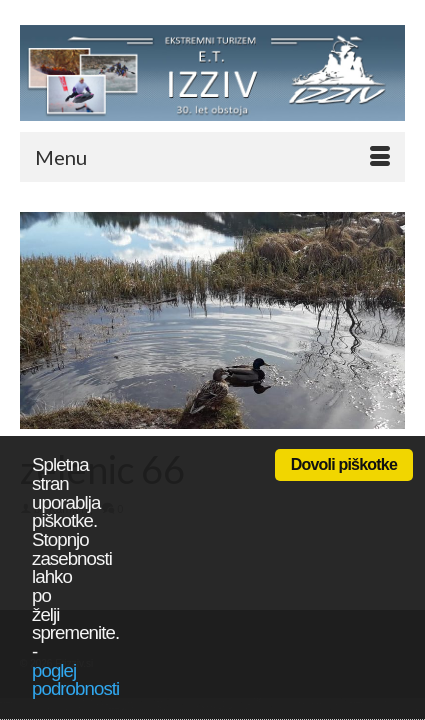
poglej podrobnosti (75, 680)
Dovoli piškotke (344, 464)
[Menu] (212, 157)
